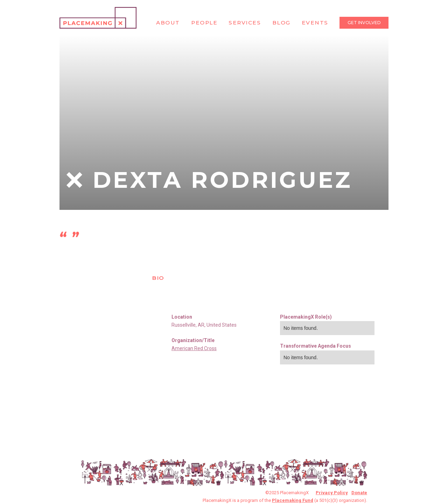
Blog (281, 23)
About (168, 23)
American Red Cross (194, 348)
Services (245, 23)
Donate (359, 493)
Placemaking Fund (293, 500)
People (204, 23)
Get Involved (364, 23)
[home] (98, 18)
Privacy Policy (332, 493)
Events (315, 23)
